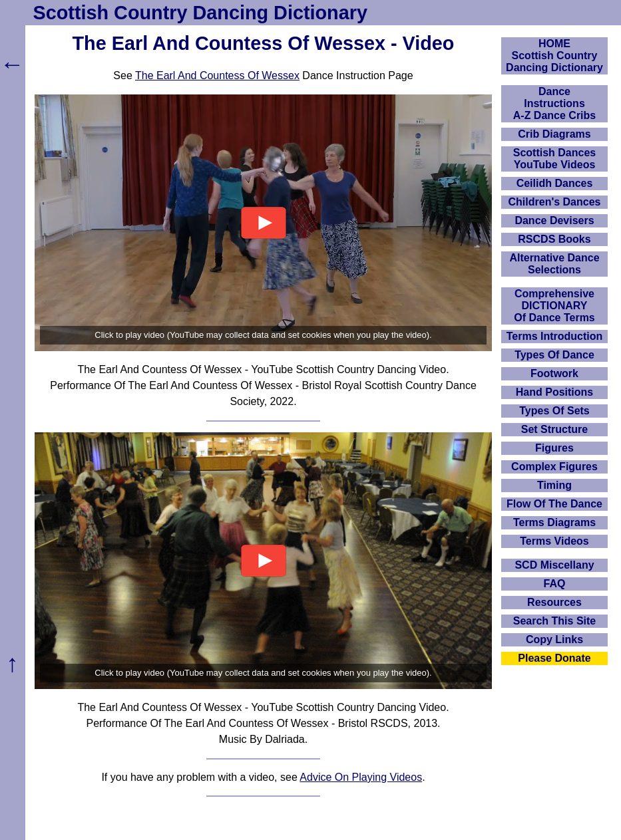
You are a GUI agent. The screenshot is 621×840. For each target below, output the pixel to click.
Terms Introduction (555, 336)
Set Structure (554, 429)
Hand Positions (554, 392)
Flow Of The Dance (554, 504)
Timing (554, 485)
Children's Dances (555, 202)
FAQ (555, 584)
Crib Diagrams (554, 134)
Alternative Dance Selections (554, 264)
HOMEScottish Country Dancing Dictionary (554, 56)
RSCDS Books (554, 239)
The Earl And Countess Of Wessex (217, 75)
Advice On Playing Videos (361, 777)
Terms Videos (554, 541)
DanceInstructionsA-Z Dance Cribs (554, 103)
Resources (554, 602)
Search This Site (555, 621)
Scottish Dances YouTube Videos (554, 159)
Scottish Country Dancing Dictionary (200, 13)
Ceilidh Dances (555, 183)
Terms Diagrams (554, 522)
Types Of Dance (554, 355)
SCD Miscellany (554, 565)
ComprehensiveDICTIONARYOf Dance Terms (554, 306)
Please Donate (554, 658)
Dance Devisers (554, 220)
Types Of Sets (554, 411)
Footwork (554, 373)
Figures (554, 448)
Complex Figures (554, 467)
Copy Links (554, 639)
